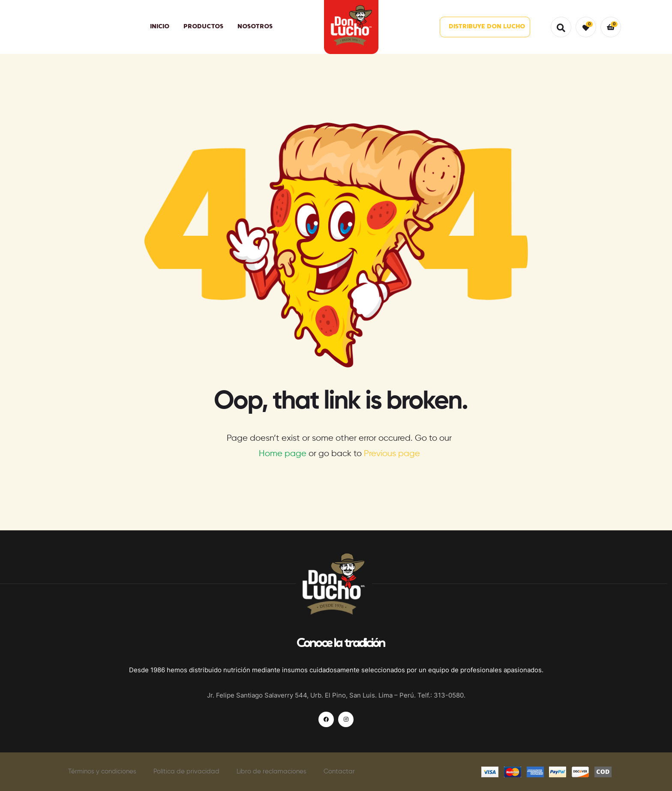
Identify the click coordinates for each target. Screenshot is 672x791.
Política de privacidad (186, 771)
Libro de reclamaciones (271, 771)
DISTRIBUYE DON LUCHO (487, 27)
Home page (283, 454)
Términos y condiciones (102, 771)
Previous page (392, 454)
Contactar (339, 771)
